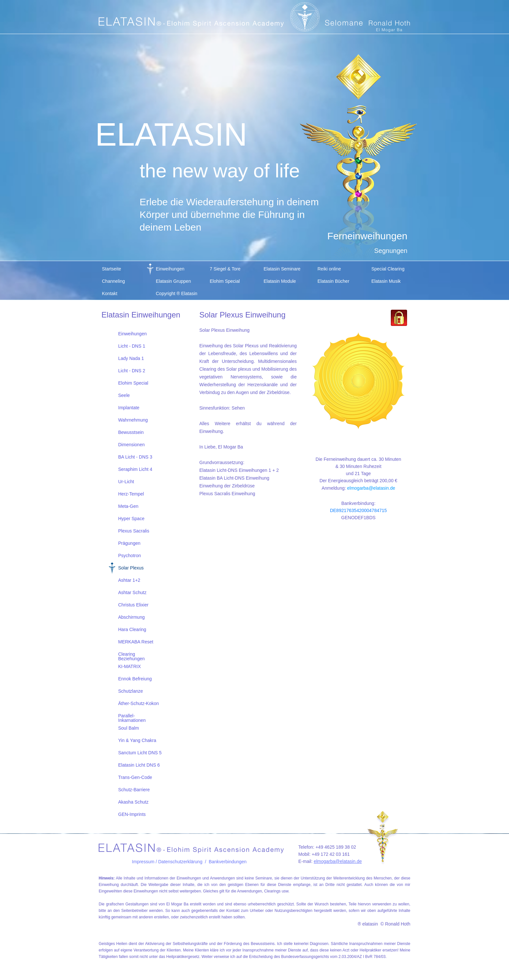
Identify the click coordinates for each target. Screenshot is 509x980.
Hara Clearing (132, 629)
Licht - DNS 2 (132, 371)
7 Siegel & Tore (225, 269)
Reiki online (329, 269)
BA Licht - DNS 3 (135, 457)
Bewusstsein (131, 432)
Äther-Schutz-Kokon (138, 703)
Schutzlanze (130, 691)
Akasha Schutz (133, 802)
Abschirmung (131, 617)
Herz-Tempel (131, 494)
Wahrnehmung (133, 420)
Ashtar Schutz (132, 592)
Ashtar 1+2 (129, 580)
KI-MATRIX (130, 666)
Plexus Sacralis (134, 531)
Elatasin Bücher (333, 281)
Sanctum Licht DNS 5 (140, 753)
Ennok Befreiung (135, 679)
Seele (124, 395)
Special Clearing (388, 269)
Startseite (112, 269)
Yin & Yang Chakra (137, 740)
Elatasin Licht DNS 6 (139, 765)
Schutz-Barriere (134, 790)
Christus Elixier (133, 605)
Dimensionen (131, 445)
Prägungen (129, 543)
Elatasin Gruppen (173, 281)
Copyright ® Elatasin (177, 293)
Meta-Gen (128, 506)
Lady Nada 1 (131, 358)
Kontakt (110, 293)
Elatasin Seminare (282, 269)
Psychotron (130, 556)
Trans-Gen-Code (135, 777)
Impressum (143, 862)
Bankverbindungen (228, 862)
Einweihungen (170, 269)
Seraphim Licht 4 (135, 469)
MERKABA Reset (136, 642)
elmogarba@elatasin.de (371, 488)
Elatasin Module (280, 281)
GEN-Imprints (132, 814)
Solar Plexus (131, 568)
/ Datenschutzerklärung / (182, 862)
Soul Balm (129, 728)
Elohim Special (225, 281)
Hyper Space (131, 519)
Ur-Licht (126, 482)
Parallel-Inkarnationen (132, 717)
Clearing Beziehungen (131, 656)
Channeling (113, 281)
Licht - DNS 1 (132, 346)
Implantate (129, 408)
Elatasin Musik (386, 281)
